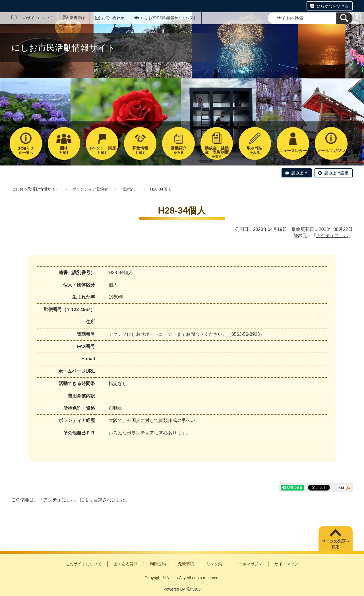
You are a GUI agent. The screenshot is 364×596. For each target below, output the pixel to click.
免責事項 (186, 564)
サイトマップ (286, 564)
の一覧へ (26, 150)
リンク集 (214, 564)
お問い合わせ (113, 18)
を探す (64, 150)
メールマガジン (248, 564)
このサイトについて (36, 18)
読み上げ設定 (336, 173)
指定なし (129, 189)
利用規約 (158, 564)
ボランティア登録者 (90, 189)
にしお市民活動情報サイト (35, 189)
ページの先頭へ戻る (336, 544)
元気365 (193, 589)
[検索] (344, 18)
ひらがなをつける (332, 6)
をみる (178, 150)
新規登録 (77, 18)
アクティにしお (332, 236)
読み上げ (299, 173)
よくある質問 (126, 564)
